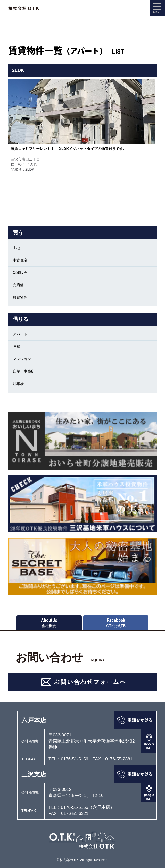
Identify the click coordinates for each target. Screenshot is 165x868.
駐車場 (18, 384)
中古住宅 (20, 260)
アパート (20, 334)
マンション (22, 359)
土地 (16, 248)
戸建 (16, 346)
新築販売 (20, 273)
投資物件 (20, 297)
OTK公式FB (116, 623)
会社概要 (49, 623)
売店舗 (18, 285)
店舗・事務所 (24, 371)
